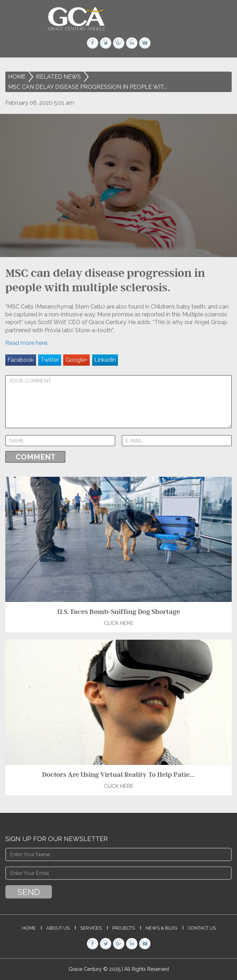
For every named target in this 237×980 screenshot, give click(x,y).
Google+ (77, 360)
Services (91, 928)
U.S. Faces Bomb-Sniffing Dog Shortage (119, 611)
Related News (58, 77)
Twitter (50, 360)
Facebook (20, 360)
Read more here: (27, 343)
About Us (58, 928)
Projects (124, 928)
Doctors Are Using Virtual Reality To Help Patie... (118, 774)
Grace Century (86, 969)
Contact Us (202, 928)
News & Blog (161, 928)
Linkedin (105, 360)
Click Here (119, 623)
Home (17, 77)
